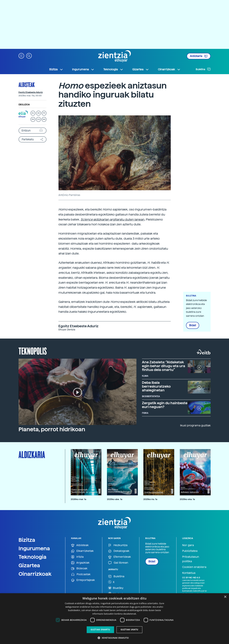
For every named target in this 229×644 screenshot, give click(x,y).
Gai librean (118, 563)
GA (44, 119)
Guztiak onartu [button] (100, 630)
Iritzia (77, 557)
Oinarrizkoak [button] (169, 69)
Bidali (193, 325)
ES (38, 113)
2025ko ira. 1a (150, 499)
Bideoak (79, 569)
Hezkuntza (118, 545)
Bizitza (27, 540)
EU (33, 113)
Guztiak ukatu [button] (129, 630)
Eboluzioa (24, 105)
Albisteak (27, 85)
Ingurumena (34, 548)
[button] (21, 56)
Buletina (203, 69)
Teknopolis (33, 351)
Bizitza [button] (56, 69)
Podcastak (81, 574)
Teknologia (33, 557)
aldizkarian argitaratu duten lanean (113, 219)
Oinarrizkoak (35, 574)
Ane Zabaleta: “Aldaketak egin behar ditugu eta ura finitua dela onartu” (164, 366)
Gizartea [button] (141, 69)
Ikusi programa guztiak (195, 425)
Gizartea (29, 565)
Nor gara (188, 545)
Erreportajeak (83, 580)
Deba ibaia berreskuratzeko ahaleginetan (156, 386)
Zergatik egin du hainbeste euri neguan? (165, 405)
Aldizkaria (199, 56)
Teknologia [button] (113, 69)
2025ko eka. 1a (187, 499)
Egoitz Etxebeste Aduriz (31, 92)
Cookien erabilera (194, 567)
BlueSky (116, 588)
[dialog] (114, 619)
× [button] (225, 597)
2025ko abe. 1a (115, 499)
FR (44, 113)
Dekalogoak (119, 551)
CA (38, 119)
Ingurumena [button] (83, 69)
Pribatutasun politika (191, 559)
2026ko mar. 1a (78, 499)
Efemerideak (120, 557)
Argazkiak (80, 563)
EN (33, 119)
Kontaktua (189, 573)
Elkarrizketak (82, 551)
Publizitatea (190, 551)
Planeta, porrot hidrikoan (52, 429)
